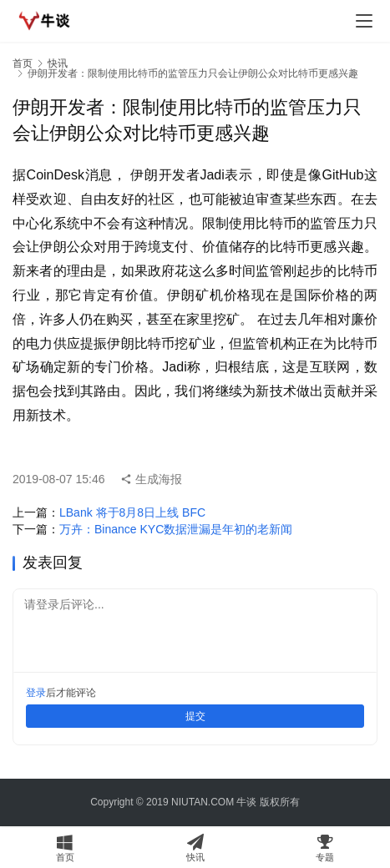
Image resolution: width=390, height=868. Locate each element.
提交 (195, 716)
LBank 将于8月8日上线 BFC (132, 512)
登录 (36, 693)
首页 (23, 63)
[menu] (364, 21)
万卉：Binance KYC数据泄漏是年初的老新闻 (176, 529)
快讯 (58, 63)
